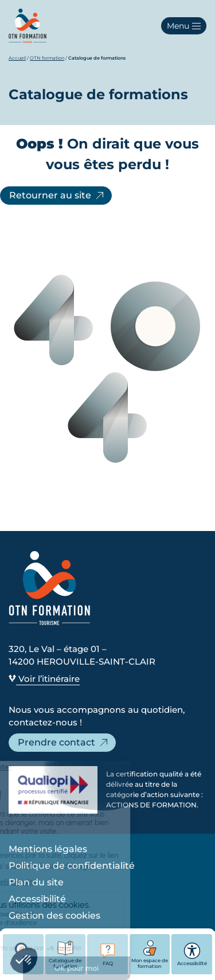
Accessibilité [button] (192, 954)
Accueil (17, 58)
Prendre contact (64, 743)
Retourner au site (57, 196)
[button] (184, 26)
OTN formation (47, 58)
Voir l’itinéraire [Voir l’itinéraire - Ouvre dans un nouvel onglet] (44, 679)
